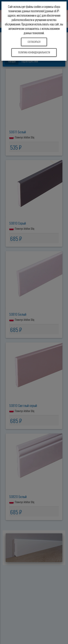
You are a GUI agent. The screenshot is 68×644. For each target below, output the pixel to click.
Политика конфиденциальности (34, 52)
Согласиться (34, 42)
